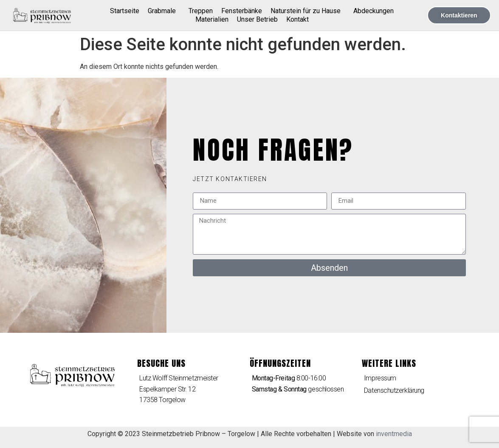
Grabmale (164, 11)
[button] (230, 179)
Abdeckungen (374, 11)
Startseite (125, 11)
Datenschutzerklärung (394, 390)
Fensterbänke (242, 11)
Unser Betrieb (257, 19)
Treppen (201, 11)
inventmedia (394, 434)
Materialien (212, 19)
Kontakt (297, 19)
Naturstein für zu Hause (308, 11)
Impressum (380, 378)
